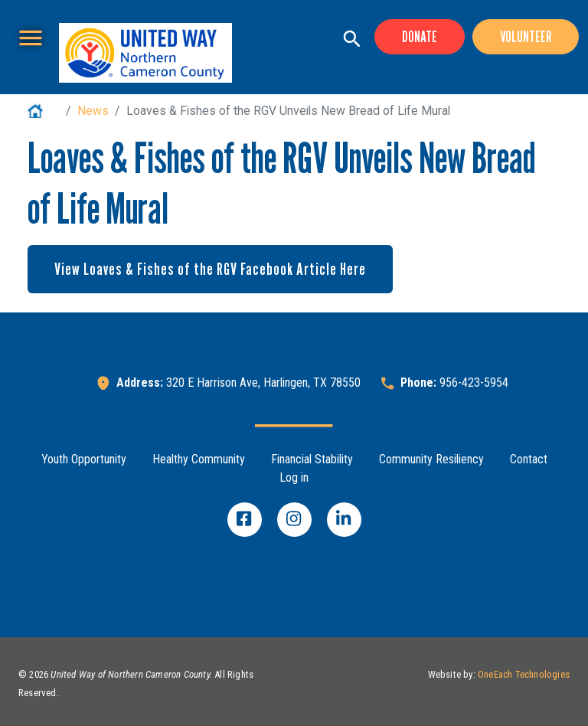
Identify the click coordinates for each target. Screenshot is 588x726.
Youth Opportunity (84, 459)
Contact (529, 459)
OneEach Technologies (524, 674)
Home (44, 111)
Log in (294, 477)
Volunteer (526, 37)
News (93, 111)
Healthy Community (199, 459)
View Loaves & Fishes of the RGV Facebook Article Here (210, 269)
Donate (420, 37)
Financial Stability (312, 459)
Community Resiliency (431, 459)
